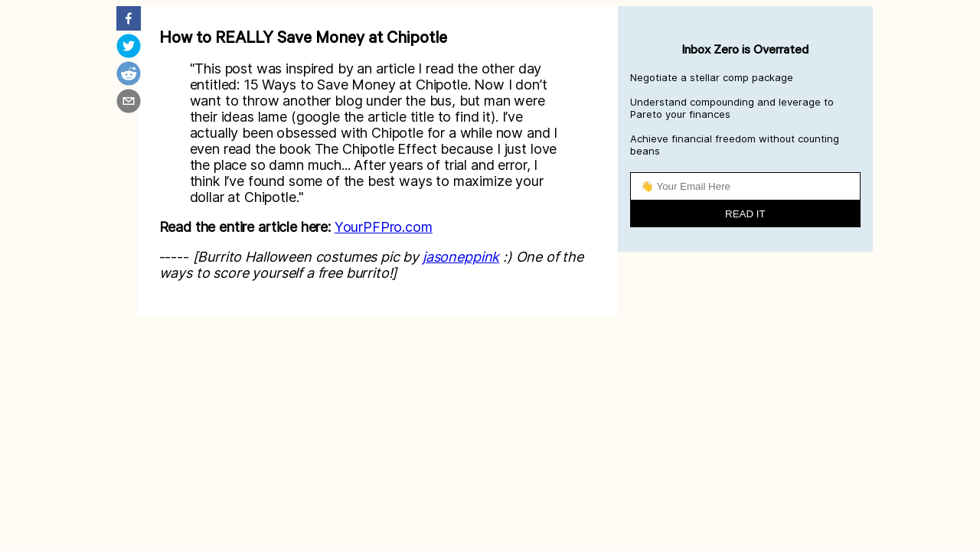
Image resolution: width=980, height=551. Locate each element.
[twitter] (129, 47)
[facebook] (129, 20)
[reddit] (129, 75)
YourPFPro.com (384, 227)
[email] (129, 103)
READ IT (745, 214)
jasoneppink (461, 257)
